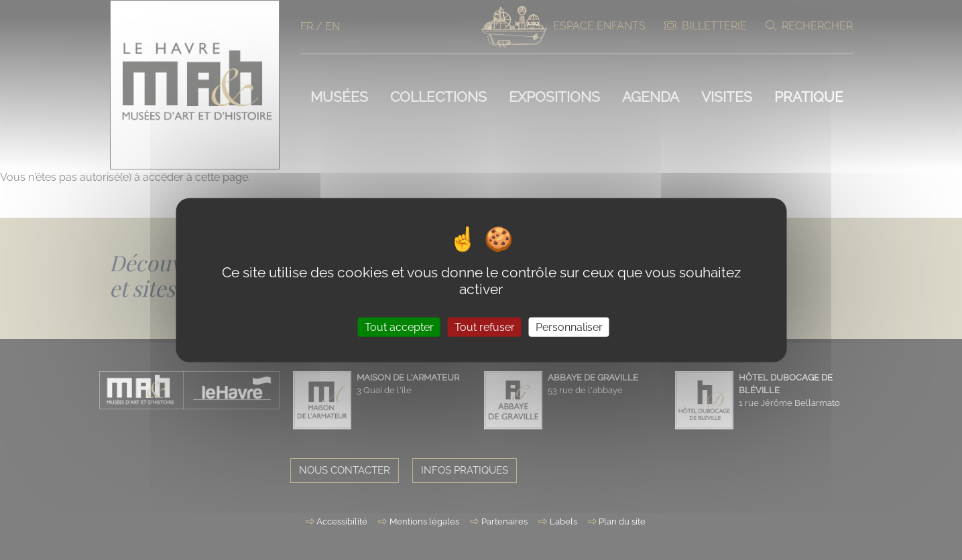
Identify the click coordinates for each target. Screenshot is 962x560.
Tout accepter (399, 327)
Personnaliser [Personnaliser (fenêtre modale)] (569, 327)
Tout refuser (485, 327)
